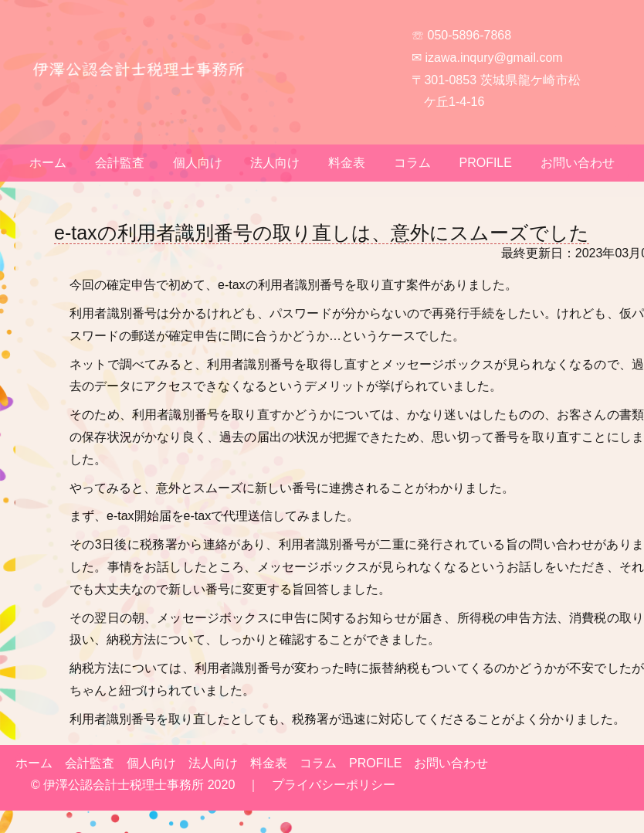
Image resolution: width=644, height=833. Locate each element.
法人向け (275, 163)
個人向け (198, 163)
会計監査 (120, 163)
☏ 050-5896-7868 (461, 35)
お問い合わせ (578, 163)
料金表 (347, 163)
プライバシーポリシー (334, 785)
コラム (412, 163)
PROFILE (485, 163)
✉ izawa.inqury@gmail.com (487, 58)
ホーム (48, 163)
